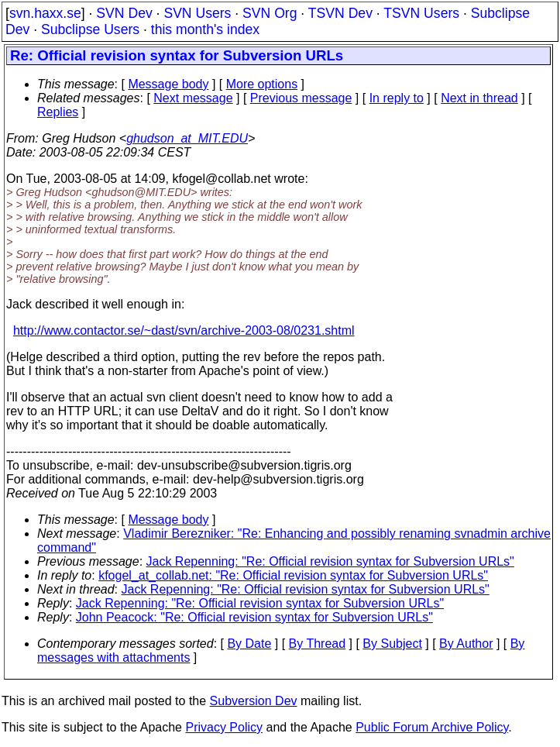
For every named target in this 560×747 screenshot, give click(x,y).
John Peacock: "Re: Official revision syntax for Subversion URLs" (254, 617)
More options (262, 84)
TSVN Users (421, 13)
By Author (466, 644)
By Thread (318, 644)
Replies (58, 112)
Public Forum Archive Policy (432, 727)
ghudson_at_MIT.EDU (187, 138)
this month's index (205, 29)
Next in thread (479, 98)
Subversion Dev (254, 701)
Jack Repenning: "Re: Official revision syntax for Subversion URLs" (330, 561)
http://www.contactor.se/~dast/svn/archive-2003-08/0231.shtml (184, 330)
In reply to (397, 98)
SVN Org (270, 13)
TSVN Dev (340, 13)
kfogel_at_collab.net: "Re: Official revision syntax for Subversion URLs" (293, 575)
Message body (168, 84)
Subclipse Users (90, 29)
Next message (193, 98)
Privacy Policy (224, 727)
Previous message (301, 98)
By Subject (392, 644)
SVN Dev (124, 13)
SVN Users (197, 13)
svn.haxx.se (45, 13)
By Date (249, 644)
